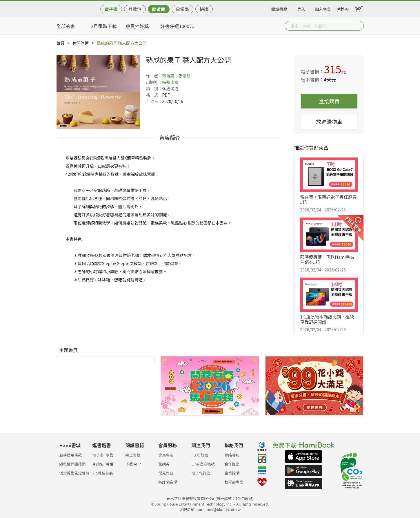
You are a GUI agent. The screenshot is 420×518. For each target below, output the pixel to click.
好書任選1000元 (177, 26)
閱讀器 (158, 9)
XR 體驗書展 (102, 473)
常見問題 (166, 473)
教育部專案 (234, 482)
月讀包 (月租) (103, 464)
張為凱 (168, 76)
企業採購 (232, 473)
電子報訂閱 (201, 473)
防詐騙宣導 (168, 482)
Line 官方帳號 (203, 464)
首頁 (61, 43)
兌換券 (343, 8)
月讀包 (135, 9)
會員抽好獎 (137, 26)
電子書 (111, 9)
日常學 (182, 9)
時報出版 (170, 82)
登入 (301, 8)
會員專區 (166, 455)
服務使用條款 (71, 455)
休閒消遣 (81, 43)
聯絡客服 (232, 455)
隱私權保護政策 (73, 464)
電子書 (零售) (103, 455)
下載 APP (133, 464)
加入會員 (323, 8)
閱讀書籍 (279, 8)
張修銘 (185, 76)
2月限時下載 (104, 26)
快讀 (204, 9)
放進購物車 (329, 122)
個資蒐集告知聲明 (74, 473)
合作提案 (232, 464)
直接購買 (329, 101)
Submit (359, 26)
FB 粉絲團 (200, 455)
